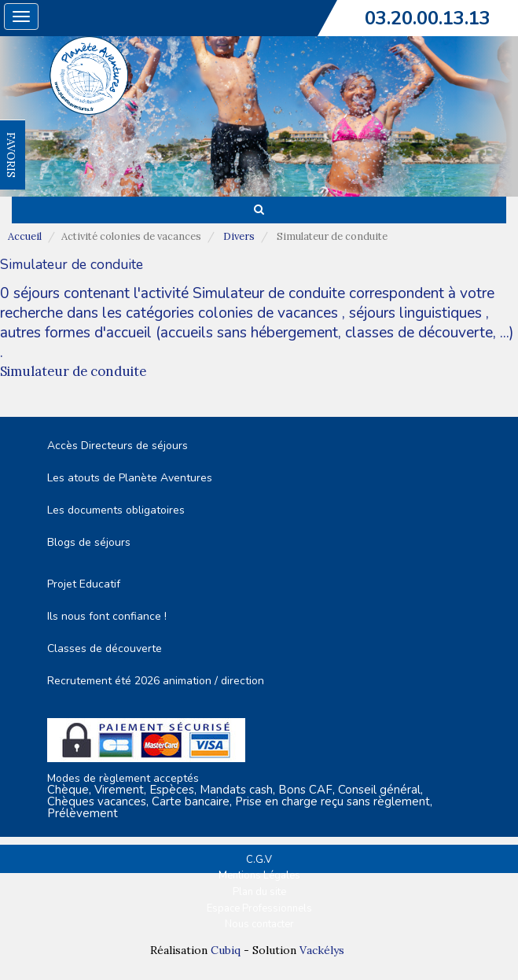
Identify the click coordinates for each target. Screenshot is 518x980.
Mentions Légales (259, 875)
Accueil (25, 236)
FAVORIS (11, 155)
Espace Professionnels (259, 908)
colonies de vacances (270, 313)
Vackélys (322, 950)
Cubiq (226, 950)
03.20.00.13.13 (428, 18)
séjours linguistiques (415, 313)
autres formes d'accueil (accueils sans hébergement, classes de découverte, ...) (257, 333)
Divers (239, 236)
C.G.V (259, 860)
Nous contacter (259, 924)
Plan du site (259, 892)
